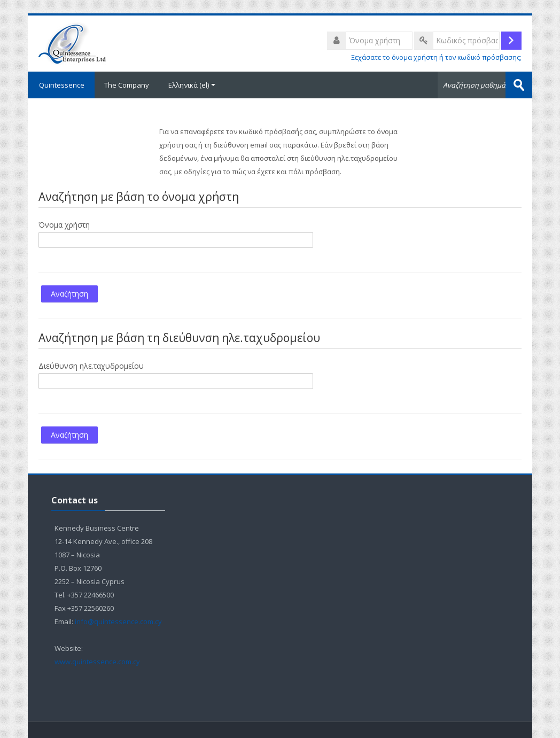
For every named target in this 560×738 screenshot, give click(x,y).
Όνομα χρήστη (64, 225)
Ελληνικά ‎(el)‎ (192, 85)
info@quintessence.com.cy (118, 622)
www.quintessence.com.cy (98, 662)
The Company (127, 85)
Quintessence (61, 85)
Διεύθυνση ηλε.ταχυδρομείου (91, 366)
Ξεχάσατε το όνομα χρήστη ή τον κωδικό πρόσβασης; (436, 57)
